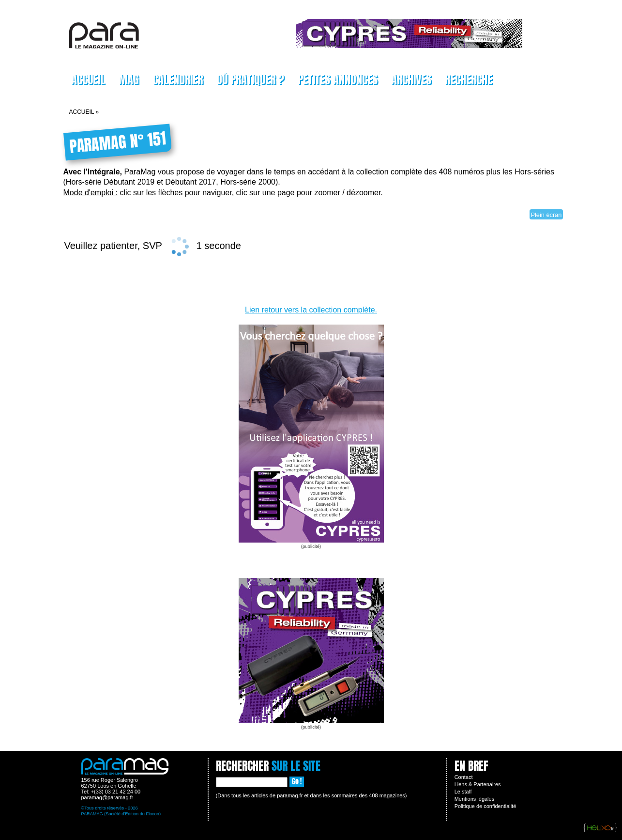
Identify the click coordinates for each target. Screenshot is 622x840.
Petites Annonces (338, 79)
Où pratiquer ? (250, 79)
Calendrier (178, 79)
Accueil (88, 79)
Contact (464, 777)
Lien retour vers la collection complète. (311, 310)
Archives (411, 79)
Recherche (469, 79)
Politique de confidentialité (485, 806)
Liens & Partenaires (478, 784)
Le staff (463, 792)
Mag (129, 79)
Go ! (297, 782)
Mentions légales (475, 799)
